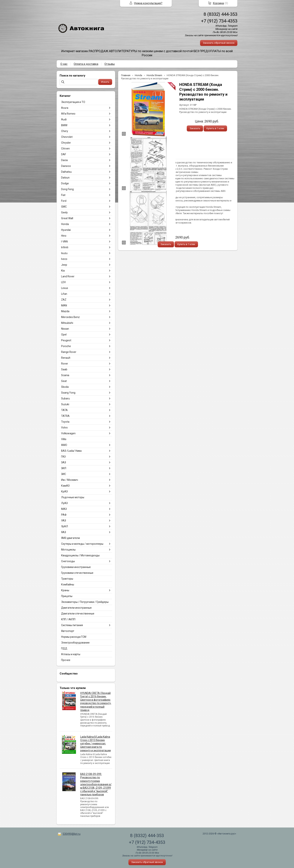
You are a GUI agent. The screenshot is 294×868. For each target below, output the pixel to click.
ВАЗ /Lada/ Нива (71, 451)
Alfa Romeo (68, 114)
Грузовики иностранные (76, 567)
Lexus (65, 288)
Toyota (65, 422)
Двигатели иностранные (76, 608)
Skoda (65, 387)
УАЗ (64, 521)
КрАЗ (64, 491)
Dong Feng (67, 189)
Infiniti (65, 247)
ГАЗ (63, 457)
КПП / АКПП (68, 619)
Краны (65, 590)
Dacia (64, 160)
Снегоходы (68, 561)
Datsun (65, 178)
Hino (64, 236)
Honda (65, 224)
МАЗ (64, 509)
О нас (64, 64)
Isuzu (64, 253)
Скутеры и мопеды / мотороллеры (82, 544)
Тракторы (67, 579)
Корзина (218, 3)
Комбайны (68, 584)
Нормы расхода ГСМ (74, 637)
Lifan (64, 294)
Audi (64, 119)
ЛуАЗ (64, 503)
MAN (64, 305)
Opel (64, 335)
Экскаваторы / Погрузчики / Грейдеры (85, 602)
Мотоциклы (68, 550)
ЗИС (64, 474)
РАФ (64, 515)
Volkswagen (68, 433)
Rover (65, 364)
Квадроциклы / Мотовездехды (80, 555)
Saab (64, 369)
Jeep (64, 265)
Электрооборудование (75, 643)
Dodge (65, 183)
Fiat (63, 195)
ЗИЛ (64, 468)
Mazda (65, 311)
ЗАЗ (64, 462)
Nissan (65, 329)
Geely (64, 212)
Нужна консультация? (148, 3)
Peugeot (66, 340)
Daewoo (66, 166)
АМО (64, 445)
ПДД (64, 648)
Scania (65, 375)
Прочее (66, 660)
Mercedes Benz (70, 317)
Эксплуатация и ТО (73, 102)
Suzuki (65, 404)
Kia (63, 271)
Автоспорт (68, 631)
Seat (64, 381)
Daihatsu (66, 172)
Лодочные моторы (73, 497)
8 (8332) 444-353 (220, 14)
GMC (64, 207)
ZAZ (64, 300)
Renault (66, 358)
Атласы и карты (71, 654)
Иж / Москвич (70, 480)
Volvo (64, 428)
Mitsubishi (67, 323)
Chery (65, 131)
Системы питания (72, 625)
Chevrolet (67, 137)
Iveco (64, 259)
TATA (64, 410)
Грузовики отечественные (77, 573)
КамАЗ (65, 486)
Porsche (66, 346)
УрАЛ (64, 526)
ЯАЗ (64, 532)
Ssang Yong (68, 393)
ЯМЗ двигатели (70, 538)
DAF (64, 154)
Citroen (65, 149)
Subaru (65, 398)
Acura (65, 108)
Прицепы (67, 596)
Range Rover (69, 352)
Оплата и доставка (86, 64)
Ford (64, 201)
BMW (64, 125)
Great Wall (67, 218)
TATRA (65, 416)
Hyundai (66, 230)
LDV (63, 282)
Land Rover (68, 276)
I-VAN (64, 242)
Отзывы (110, 64)
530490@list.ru (72, 834)
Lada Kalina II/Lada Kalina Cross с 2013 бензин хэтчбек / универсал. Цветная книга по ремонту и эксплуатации (96, 744)
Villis (64, 439)
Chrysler (66, 143)
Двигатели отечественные (78, 614)
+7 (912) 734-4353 (219, 21)
